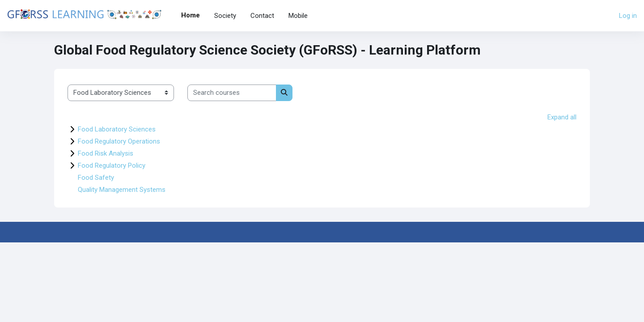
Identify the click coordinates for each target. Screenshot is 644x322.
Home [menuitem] (191, 15)
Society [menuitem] (225, 16)
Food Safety (96, 178)
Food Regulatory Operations (119, 141)
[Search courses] (232, 93)
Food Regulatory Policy (112, 165)
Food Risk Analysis (106, 153)
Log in (628, 16)
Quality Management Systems (122, 190)
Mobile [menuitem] (298, 16)
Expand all (562, 117)
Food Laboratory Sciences (117, 129)
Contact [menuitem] (262, 16)
